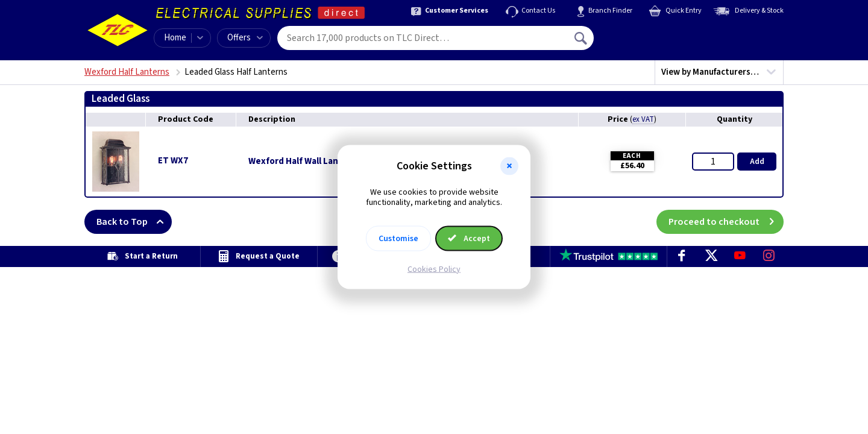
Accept (469, 238)
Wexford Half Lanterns (127, 72)
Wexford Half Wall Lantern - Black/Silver (331, 162)
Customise (398, 238)
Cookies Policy (434, 269)
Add (757, 162)
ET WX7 (173, 161)
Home (175, 38)
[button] (509, 166)
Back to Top (134, 222)
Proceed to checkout (726, 222)
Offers (245, 38)
